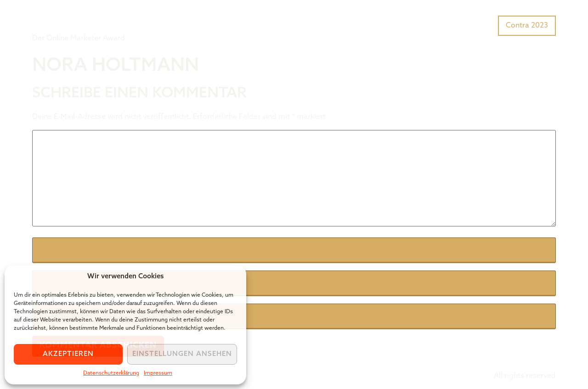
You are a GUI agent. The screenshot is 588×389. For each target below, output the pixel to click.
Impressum (158, 373)
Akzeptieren (68, 354)
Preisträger (472, 25)
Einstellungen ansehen (182, 354)
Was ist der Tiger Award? (397, 25)
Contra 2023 (527, 26)
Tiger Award (84, 18)
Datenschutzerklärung (111, 373)
